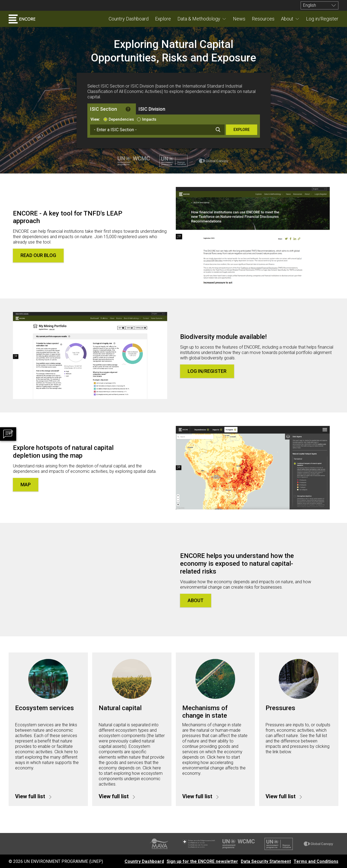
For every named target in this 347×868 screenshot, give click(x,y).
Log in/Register (207, 371)
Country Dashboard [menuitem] (129, 19)
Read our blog (38, 255)
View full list (31, 796)
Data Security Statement (266, 861)
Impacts (149, 119)
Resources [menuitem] (263, 19)
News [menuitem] (239, 19)
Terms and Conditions (316, 861)
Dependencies (121, 119)
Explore (242, 130)
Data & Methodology (199, 19)
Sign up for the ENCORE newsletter (202, 861)
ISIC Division (152, 109)
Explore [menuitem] (163, 19)
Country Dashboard (144, 861)
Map (26, 485)
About (287, 19)
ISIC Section (104, 109)
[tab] (112, 109)
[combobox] (157, 130)
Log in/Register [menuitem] (322, 19)
